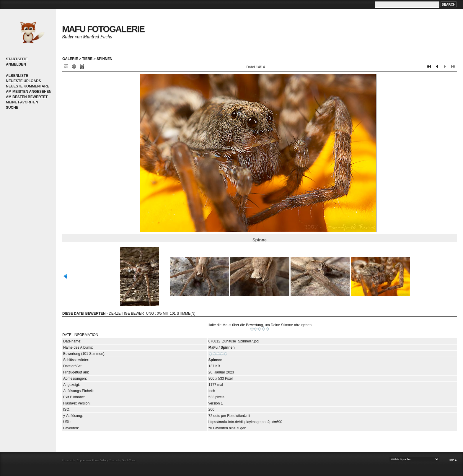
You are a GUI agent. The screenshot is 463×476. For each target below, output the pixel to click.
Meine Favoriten (22, 102)
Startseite (17, 59)
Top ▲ (453, 460)
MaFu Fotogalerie (103, 29)
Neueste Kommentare (27, 86)
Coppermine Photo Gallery (92, 460)
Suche (12, 108)
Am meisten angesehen (29, 92)
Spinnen (104, 59)
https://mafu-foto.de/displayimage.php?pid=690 (245, 422)
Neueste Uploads (23, 81)
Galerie (70, 59)
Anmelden (16, 64)
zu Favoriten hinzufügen (227, 428)
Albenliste (17, 76)
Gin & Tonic (129, 460)
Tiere (87, 59)
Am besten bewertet (27, 97)
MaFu (213, 347)
